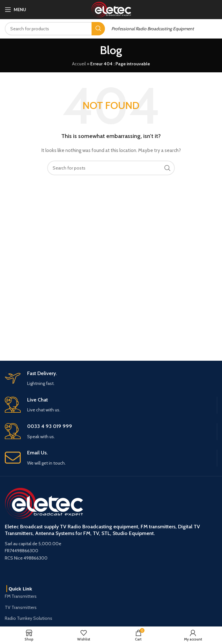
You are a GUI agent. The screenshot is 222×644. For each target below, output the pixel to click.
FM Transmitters (21, 596)
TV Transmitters (21, 607)
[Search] (55, 29)
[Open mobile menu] (15, 10)
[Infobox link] (111, 458)
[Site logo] (111, 9)
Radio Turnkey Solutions (29, 618)
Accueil (79, 64)
